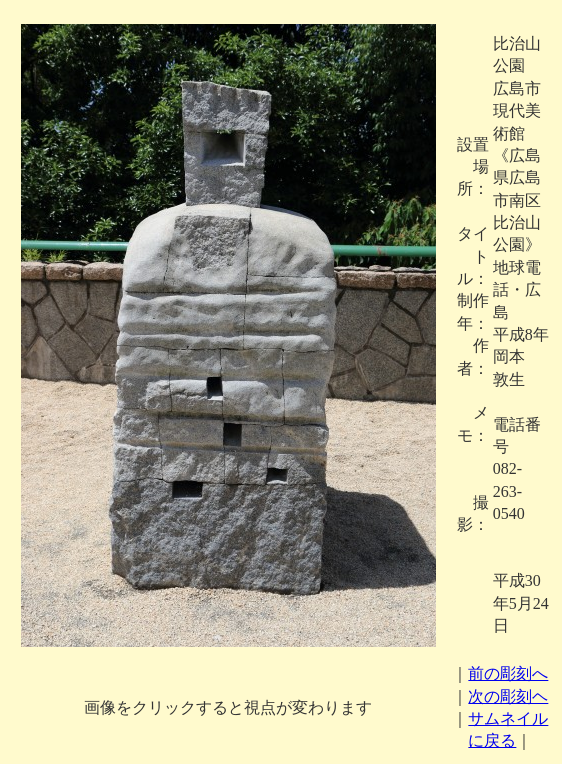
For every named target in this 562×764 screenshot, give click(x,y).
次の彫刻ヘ (508, 696)
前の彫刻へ (508, 673)
